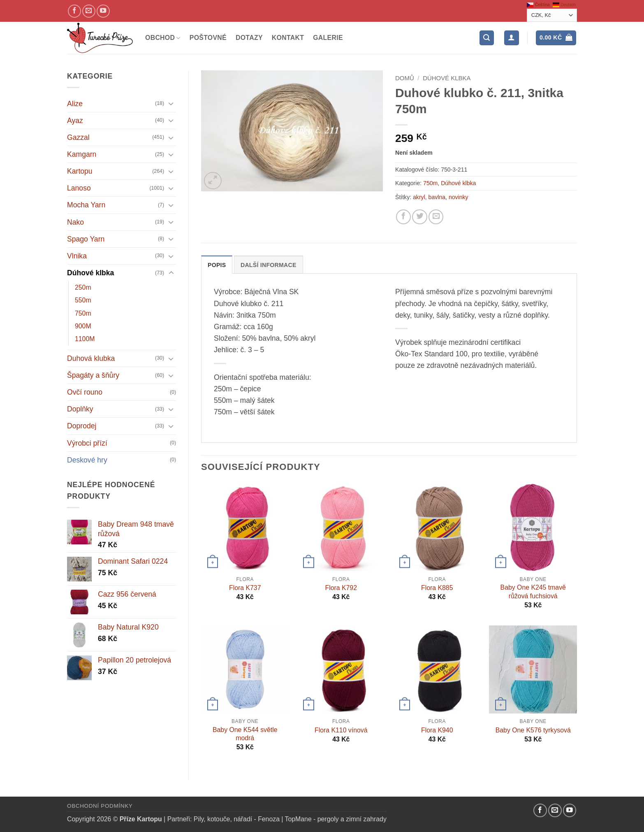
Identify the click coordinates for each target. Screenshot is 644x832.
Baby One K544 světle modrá (245, 734)
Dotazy (249, 38)
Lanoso (79, 188)
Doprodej (82, 426)
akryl (419, 197)
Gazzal (78, 137)
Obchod (163, 38)
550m (83, 300)
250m (83, 287)
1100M (85, 339)
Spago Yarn (86, 239)
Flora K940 (437, 730)
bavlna (437, 197)
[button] (487, 38)
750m (83, 313)
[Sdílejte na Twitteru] (419, 217)
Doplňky (80, 409)
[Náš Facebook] (74, 11)
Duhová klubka (91, 358)
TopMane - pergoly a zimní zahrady (336, 819)
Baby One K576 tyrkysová (533, 730)
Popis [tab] (217, 265)
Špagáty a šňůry (93, 375)
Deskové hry (87, 460)
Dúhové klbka (90, 273)
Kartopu (80, 171)
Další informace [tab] (269, 265)
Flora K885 (437, 588)
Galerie (328, 38)
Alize (75, 104)
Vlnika (77, 256)
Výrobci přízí (87, 443)
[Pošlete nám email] (89, 11)
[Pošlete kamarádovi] (436, 217)
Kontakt (288, 38)
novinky (459, 197)
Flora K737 (245, 588)
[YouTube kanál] (103, 11)
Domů (405, 78)
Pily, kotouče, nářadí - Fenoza (237, 819)
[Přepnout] (171, 103)
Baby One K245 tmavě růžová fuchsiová (533, 592)
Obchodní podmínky (100, 806)
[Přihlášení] (511, 38)
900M (83, 326)
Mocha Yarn (86, 205)
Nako (75, 222)
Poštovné (208, 38)
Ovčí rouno (85, 392)
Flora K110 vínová (341, 730)
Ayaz (75, 121)
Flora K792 (341, 588)
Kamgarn (82, 154)
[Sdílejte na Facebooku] (403, 217)
